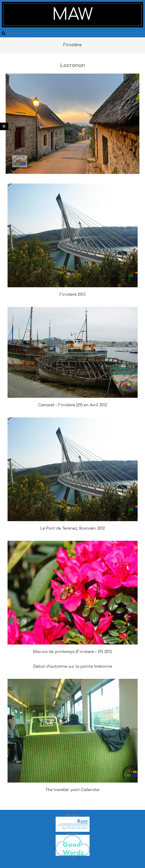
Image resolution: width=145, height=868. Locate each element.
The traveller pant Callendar (72, 790)
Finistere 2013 (72, 295)
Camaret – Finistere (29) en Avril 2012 (72, 405)
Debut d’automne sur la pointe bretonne (73, 666)
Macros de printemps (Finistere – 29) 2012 (72, 652)
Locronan (73, 65)
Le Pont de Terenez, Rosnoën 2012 (72, 528)
